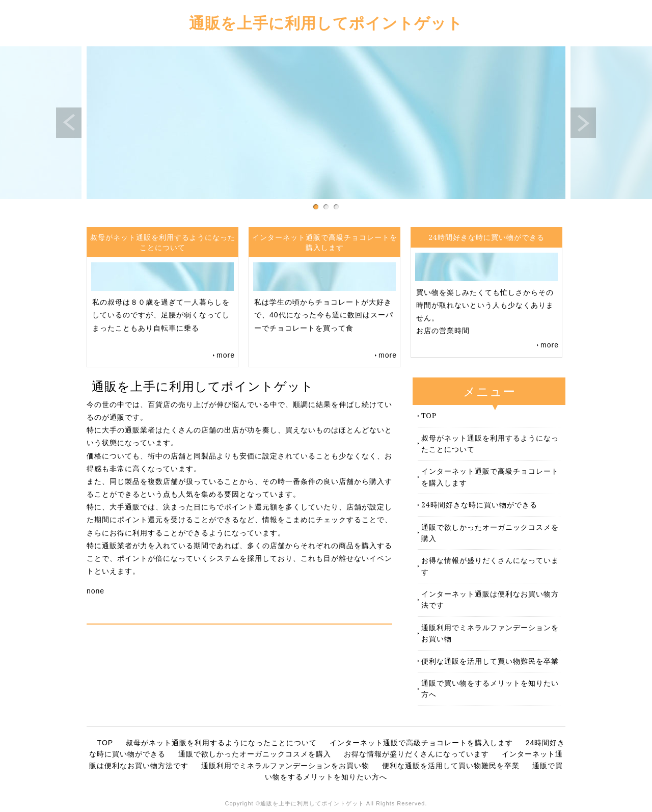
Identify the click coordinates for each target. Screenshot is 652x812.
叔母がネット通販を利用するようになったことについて (490, 443)
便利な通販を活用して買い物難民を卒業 (490, 661)
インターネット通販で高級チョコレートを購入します (490, 477)
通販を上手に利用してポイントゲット (326, 23)
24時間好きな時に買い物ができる (479, 505)
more (226, 355)
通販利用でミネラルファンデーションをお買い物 (490, 633)
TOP (429, 415)
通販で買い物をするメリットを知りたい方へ (490, 688)
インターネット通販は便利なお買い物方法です (490, 599)
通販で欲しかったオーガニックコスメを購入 (490, 533)
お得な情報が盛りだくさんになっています (490, 566)
